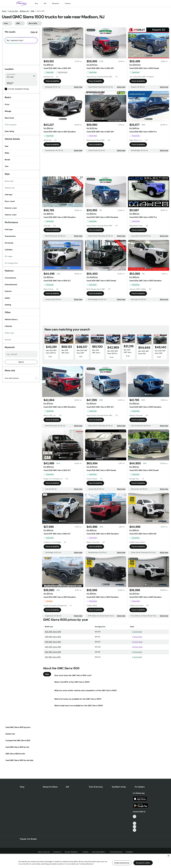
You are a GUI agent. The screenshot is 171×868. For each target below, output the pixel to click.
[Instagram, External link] (135, 827)
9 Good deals (136, 652)
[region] (85, 861)
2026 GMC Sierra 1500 (53, 632)
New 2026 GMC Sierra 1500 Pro (51, 352)
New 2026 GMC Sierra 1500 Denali (96, 353)
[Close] (168, 856)
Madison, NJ (24, 11)
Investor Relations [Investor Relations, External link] (72, 852)
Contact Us (57, 852)
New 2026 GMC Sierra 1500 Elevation (82, 353)
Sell (45, 3)
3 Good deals (136, 632)
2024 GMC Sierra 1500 (53, 642)
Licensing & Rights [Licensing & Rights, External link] (99, 852)
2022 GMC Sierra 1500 (53, 652)
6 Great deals (136, 637)
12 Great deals (136, 642)
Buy (36, 3)
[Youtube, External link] (135, 823)
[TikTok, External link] (135, 817)
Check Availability (52, 81)
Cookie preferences (122, 863)
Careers (86, 852)
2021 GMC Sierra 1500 (53, 657)
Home (4, 11)
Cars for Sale (13, 11)
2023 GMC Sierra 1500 (53, 647)
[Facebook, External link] (135, 820)
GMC (33, 11)
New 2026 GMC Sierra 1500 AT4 (65, 353)
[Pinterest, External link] (135, 830)
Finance (68, 3)
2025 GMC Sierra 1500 (53, 637)
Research (56, 3)
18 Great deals (136, 647)
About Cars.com (44, 852)
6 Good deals (136, 657)
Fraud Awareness (116, 852)
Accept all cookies (143, 863)
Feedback (129, 852)
